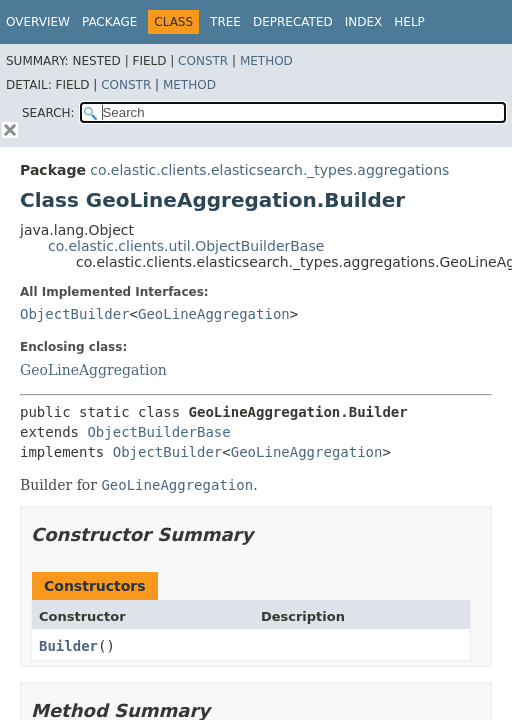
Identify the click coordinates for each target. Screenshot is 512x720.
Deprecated (293, 22)
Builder (68, 646)
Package (109, 22)
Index (364, 22)
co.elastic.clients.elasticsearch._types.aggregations (269, 170)
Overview (38, 22)
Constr (203, 61)
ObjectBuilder (75, 314)
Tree (225, 22)
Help (409, 22)
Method (266, 61)
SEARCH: (48, 113)
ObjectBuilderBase (158, 432)
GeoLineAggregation (214, 314)
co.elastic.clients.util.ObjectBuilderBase (186, 246)
